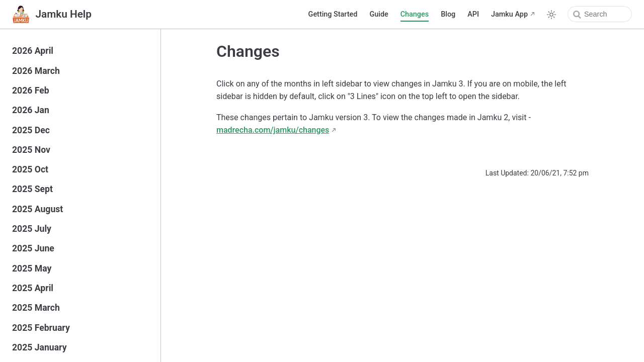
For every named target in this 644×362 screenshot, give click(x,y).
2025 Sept (32, 189)
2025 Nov (31, 150)
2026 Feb (31, 90)
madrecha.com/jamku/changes (273, 130)
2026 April (33, 51)
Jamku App (509, 14)
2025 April (33, 288)
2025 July (32, 229)
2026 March (36, 71)
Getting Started (333, 14)
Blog (448, 14)
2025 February (41, 328)
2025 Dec (31, 130)
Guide (379, 14)
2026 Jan (31, 110)
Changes (415, 14)
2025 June (33, 248)
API (473, 14)
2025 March (36, 308)
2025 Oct (30, 169)
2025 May (32, 268)
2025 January (39, 347)
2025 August (37, 209)
